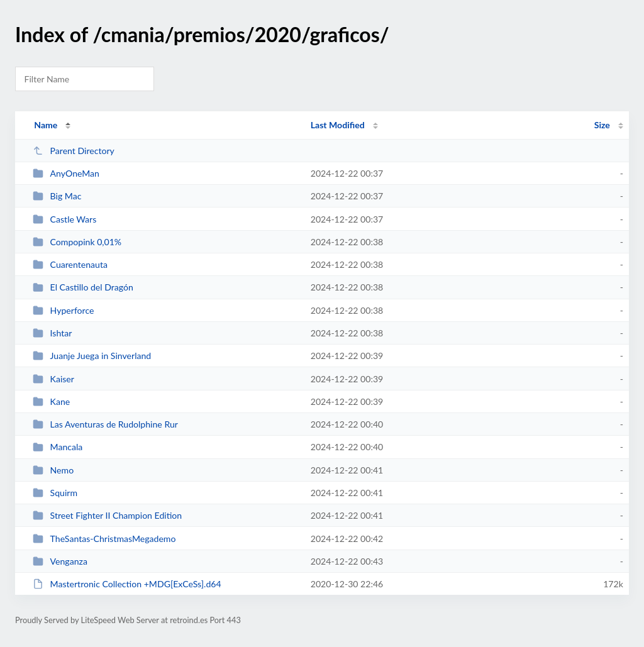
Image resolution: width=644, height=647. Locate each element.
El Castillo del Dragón (83, 287)
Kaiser (53, 379)
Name (46, 125)
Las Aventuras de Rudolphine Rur (105, 424)
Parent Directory (74, 151)
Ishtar (52, 333)
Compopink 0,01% (77, 242)
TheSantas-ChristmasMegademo (104, 539)
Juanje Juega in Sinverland (92, 356)
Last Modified (338, 125)
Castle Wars (64, 219)
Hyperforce (63, 310)
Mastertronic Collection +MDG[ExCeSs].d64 (127, 584)
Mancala (58, 447)
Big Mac (57, 196)
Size (602, 125)
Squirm (55, 493)
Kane (51, 401)
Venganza (60, 561)
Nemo (53, 470)
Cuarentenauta (70, 264)
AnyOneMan (66, 173)
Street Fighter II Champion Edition (107, 515)
